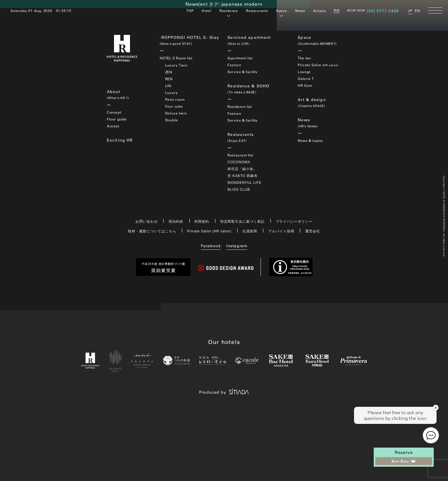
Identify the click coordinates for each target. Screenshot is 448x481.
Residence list (240, 106)
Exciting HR (120, 140)
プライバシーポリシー (294, 222)
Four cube (174, 106)
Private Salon (318, 65)
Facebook (211, 246)
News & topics (310, 140)
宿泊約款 (176, 222)
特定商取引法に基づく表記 (243, 222)
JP (410, 11)
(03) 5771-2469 (383, 11)
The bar (304, 58)
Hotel (207, 11)
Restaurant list (240, 155)
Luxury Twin (176, 65)
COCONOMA (239, 162)
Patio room (175, 99)
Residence (229, 11)
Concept (114, 112)
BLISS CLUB (239, 190)
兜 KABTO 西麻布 (243, 176)
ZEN (169, 72)
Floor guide (117, 119)
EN (417, 11)
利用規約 (202, 222)
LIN (168, 86)
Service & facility (243, 72)
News (300, 11)
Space (282, 11)
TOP (190, 11)
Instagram (237, 246)
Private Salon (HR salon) (209, 231)
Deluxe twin (176, 113)
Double (172, 120)
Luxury (172, 92)
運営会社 (313, 231)
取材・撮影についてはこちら (152, 231)
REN (169, 79)
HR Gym (305, 85)
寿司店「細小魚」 (242, 169)
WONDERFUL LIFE (244, 183)
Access (320, 11)
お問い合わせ (147, 222)
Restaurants (257, 11)
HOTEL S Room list (176, 58)
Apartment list (240, 58)
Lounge (304, 72)
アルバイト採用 (281, 231)
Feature (234, 65)
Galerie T (306, 79)
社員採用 (250, 231)
